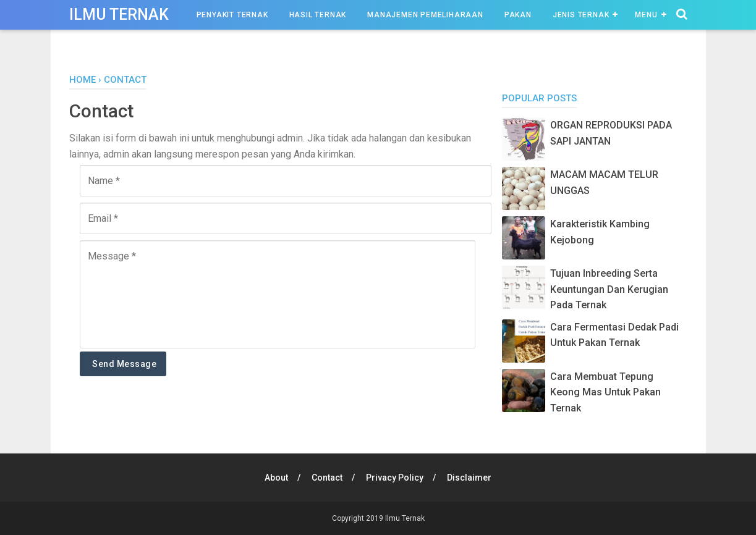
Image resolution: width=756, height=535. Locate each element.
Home (83, 80)
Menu (646, 15)
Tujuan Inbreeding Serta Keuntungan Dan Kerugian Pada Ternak (609, 289)
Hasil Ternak (318, 15)
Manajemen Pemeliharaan (425, 15)
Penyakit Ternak (232, 15)
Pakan (518, 15)
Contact (327, 478)
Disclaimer (469, 478)
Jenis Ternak (581, 15)
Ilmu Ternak (119, 15)
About (276, 478)
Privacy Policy (395, 478)
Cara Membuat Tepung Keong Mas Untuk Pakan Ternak (605, 392)
